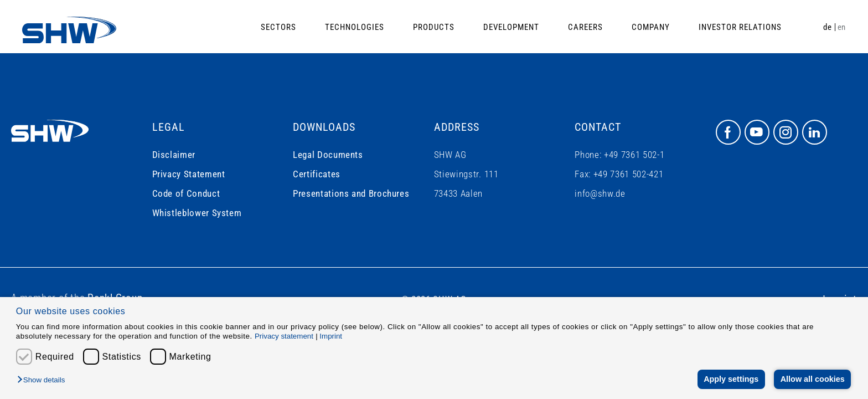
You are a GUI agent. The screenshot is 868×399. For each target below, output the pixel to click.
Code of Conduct (186, 193)
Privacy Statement (189, 174)
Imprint (331, 336)
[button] (44, 380)
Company (651, 27)
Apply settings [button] (731, 379)
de (827, 27)
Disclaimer (174, 155)
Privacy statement (284, 336)
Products (434, 27)
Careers (585, 27)
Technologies (355, 27)
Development (511, 27)
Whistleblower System (197, 213)
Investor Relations (740, 27)
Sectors (278, 27)
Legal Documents (328, 155)
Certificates (317, 174)
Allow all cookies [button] (813, 379)
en (842, 27)
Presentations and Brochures (351, 193)
